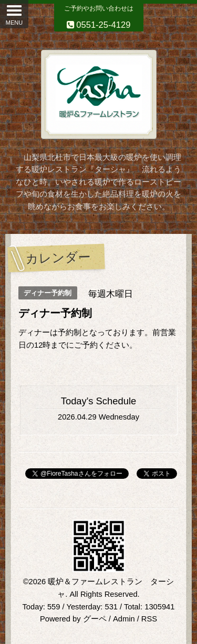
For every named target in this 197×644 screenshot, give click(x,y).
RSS (149, 619)
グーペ (95, 619)
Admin (124, 619)
